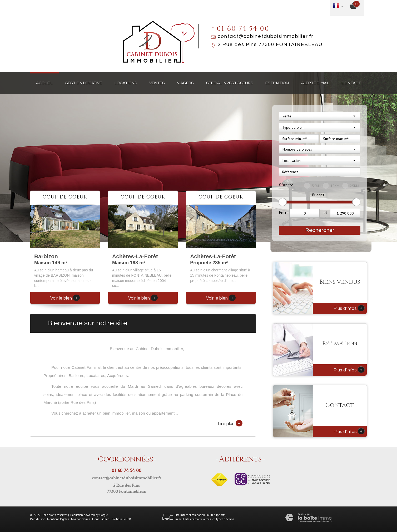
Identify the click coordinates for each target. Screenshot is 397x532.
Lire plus (230, 423)
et (326, 212)
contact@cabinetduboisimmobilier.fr (266, 36)
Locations (126, 83)
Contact (351, 83)
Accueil (44, 83)
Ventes (157, 83)
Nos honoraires (81, 519)
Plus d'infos (349, 308)
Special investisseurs (230, 83)
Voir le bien (65, 298)
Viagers (185, 83)
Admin (105, 519)
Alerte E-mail (315, 83)
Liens (96, 519)
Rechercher (320, 230)
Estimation (277, 83)
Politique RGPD (121, 519)
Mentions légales (58, 519)
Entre (284, 212)
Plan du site (38, 519)
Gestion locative (83, 83)
